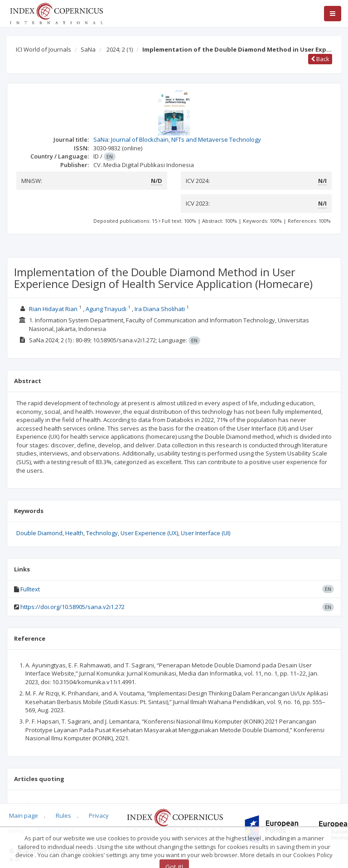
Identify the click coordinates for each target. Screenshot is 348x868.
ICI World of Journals (43, 49)
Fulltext (30, 589)
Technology (102, 533)
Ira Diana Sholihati (160, 309)
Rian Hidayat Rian (53, 309)
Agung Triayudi (106, 309)
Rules (63, 815)
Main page (24, 815)
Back (320, 59)
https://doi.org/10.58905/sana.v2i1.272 (72, 607)
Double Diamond (39, 533)
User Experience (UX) (149, 533)
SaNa (88, 49)
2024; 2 (120, 49)
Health (74, 533)
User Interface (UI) (205, 533)
